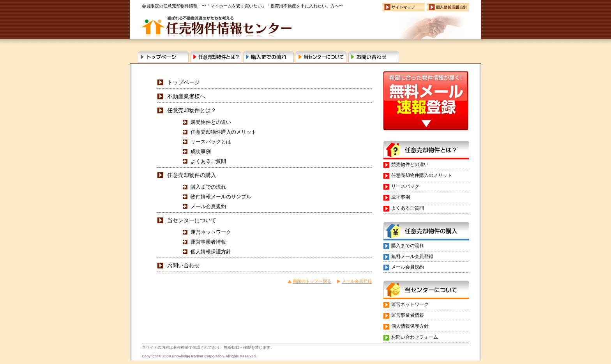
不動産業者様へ (186, 96)
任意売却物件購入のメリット (223, 132)
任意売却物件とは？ (216, 57)
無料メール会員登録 (412, 256)
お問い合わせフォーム (415, 337)
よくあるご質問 (208, 161)
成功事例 (201, 151)
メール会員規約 (208, 206)
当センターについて (321, 57)
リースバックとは (211, 142)
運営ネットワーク (211, 232)
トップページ (184, 82)
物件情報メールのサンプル (221, 197)
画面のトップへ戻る (312, 281)
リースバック (405, 186)
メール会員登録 (357, 281)
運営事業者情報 (208, 242)
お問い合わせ (374, 57)
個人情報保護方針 (211, 252)
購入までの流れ (268, 57)
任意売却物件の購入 (192, 175)
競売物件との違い (211, 122)
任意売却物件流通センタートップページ (163, 57)
